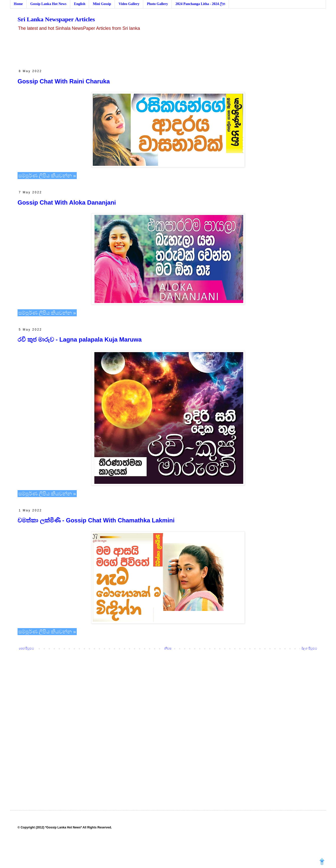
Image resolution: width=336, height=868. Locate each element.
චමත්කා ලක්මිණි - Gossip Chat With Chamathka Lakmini (96, 520)
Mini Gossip (102, 4)
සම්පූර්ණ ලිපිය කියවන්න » (47, 176)
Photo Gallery (157, 4)
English (80, 4)
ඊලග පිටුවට (309, 648)
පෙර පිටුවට (26, 648)
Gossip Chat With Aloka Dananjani (67, 202)
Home (18, 4)
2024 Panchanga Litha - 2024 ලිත (200, 4)
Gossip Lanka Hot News (48, 4)
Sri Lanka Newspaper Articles (56, 19)
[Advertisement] (168, 50)
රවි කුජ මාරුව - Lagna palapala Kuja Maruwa (80, 339)
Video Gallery (129, 4)
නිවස (168, 648)
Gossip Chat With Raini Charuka (64, 81)
